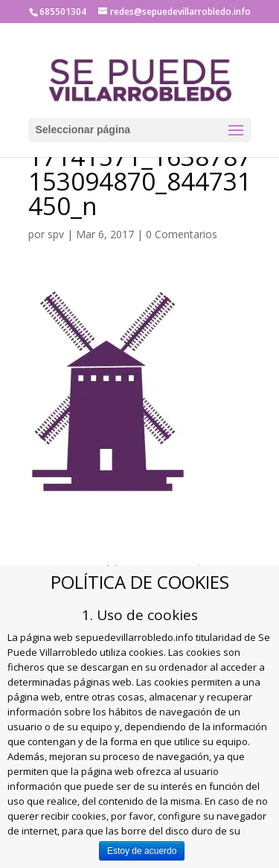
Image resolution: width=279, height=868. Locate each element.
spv (56, 234)
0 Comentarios (182, 234)
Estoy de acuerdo (142, 851)
